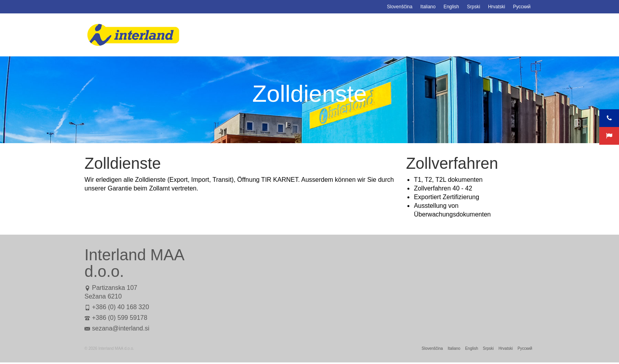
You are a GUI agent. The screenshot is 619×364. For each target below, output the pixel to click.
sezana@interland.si (117, 328)
